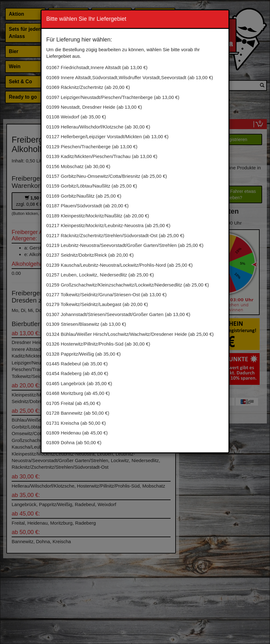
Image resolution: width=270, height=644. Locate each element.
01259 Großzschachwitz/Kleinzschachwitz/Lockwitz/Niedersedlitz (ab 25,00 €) (128, 285)
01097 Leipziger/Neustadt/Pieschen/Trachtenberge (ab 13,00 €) (113, 97)
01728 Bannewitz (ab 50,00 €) (78, 413)
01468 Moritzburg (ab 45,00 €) (78, 393)
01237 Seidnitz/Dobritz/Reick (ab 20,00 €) (90, 255)
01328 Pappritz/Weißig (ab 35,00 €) (84, 354)
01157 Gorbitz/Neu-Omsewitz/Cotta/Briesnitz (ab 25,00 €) (107, 176)
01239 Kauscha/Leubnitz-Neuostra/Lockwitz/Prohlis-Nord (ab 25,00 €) (119, 265)
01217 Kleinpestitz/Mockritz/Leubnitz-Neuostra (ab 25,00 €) (108, 225)
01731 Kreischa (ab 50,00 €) (76, 423)
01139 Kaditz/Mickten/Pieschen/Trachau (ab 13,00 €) (102, 156)
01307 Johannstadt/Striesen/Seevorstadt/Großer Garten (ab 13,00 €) (118, 314)
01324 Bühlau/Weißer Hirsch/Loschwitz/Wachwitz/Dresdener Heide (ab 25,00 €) (130, 334)
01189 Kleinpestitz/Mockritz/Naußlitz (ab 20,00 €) (98, 216)
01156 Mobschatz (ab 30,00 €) (78, 166)
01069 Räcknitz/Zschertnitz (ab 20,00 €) (88, 87)
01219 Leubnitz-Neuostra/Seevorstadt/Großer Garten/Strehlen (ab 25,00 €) (125, 245)
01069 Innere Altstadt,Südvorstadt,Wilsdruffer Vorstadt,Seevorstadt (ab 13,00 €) (130, 77)
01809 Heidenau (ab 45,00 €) (77, 433)
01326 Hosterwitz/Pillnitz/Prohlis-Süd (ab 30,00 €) (98, 344)
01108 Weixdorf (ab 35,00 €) (76, 117)
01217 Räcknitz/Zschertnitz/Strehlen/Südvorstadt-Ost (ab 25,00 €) (115, 235)
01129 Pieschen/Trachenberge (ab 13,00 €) (92, 147)
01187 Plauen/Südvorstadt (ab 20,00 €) (87, 206)
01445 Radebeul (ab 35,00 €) (77, 364)
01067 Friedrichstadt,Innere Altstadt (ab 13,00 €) (97, 67)
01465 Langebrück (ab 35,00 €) (79, 383)
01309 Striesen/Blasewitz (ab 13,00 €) (86, 324)
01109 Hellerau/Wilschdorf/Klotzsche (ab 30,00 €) (98, 127)
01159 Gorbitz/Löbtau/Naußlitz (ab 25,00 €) (92, 186)
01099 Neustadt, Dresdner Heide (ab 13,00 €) (94, 107)
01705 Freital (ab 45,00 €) (73, 403)
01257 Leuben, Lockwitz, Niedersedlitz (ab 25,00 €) (100, 275)
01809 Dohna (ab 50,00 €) (74, 442)
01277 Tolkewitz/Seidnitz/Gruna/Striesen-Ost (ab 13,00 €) (106, 295)
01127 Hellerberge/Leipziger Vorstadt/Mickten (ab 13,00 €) (107, 136)
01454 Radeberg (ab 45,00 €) (77, 373)
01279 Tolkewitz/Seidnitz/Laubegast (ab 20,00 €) (97, 304)
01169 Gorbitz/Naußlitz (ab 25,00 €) (84, 196)
